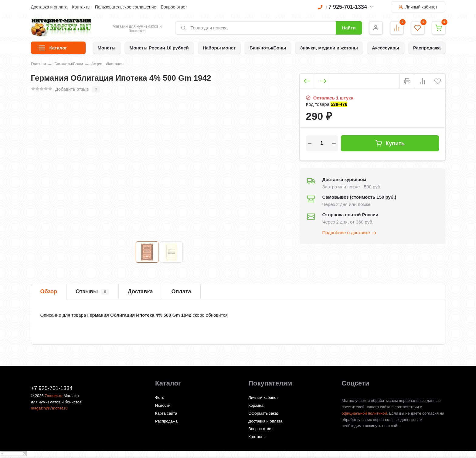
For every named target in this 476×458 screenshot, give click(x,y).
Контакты (81, 7)
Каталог (52, 50)
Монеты (107, 48)
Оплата (181, 291)
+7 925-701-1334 (345, 7)
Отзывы (92, 292)
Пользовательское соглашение (126, 7)
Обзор (49, 291)
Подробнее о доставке (350, 233)
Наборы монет (219, 48)
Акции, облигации (107, 64)
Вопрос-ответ (174, 7)
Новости (163, 405)
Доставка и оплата (49, 7)
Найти (349, 28)
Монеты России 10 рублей (159, 48)
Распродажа (427, 48)
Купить (390, 143)
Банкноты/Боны (268, 48)
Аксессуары (386, 48)
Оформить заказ (263, 413)
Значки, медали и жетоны (329, 48)
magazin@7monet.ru (49, 408)
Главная (38, 64)
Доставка (140, 291)
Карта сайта (166, 413)
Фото (160, 397)
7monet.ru (54, 396)
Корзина (256, 405)
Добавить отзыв (72, 89)
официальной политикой (364, 413)
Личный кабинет (418, 7)
